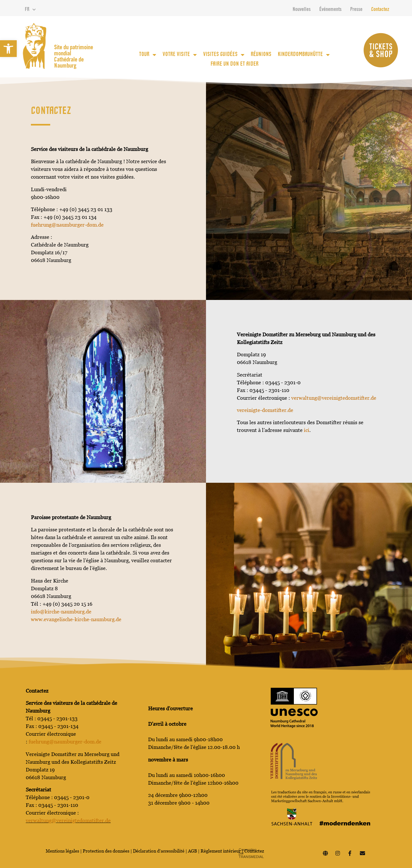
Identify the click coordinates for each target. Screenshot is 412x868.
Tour (148, 55)
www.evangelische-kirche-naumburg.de (76, 619)
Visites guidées (224, 55)
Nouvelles (302, 10)
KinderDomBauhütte (304, 55)
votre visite (180, 55)
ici (307, 430)
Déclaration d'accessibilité (159, 851)
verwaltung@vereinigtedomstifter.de (334, 398)
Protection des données (107, 851)
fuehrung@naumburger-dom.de (67, 225)
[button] (8, 49)
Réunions (261, 55)
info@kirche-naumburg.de (61, 612)
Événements (330, 10)
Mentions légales (62, 851)
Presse (356, 10)
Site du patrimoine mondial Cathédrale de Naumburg (74, 57)
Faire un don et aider (234, 64)
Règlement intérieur (221, 851)
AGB (192, 851)
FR (30, 10)
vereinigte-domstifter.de (265, 410)
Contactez (380, 10)
